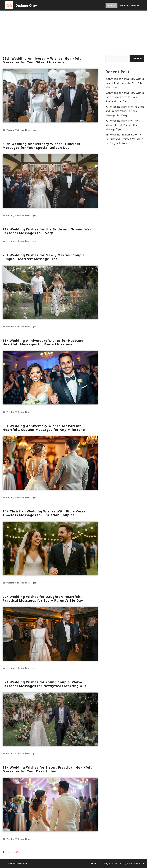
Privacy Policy (126, 864)
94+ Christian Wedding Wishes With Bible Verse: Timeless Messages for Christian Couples (45, 513)
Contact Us (139, 864)
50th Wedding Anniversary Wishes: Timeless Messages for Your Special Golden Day (41, 146)
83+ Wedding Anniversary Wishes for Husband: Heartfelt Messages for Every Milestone (44, 342)
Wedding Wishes (130, 5)
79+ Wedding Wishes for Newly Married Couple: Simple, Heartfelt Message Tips (44, 257)
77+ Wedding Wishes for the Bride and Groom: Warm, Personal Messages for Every (49, 231)
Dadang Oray (26, 5)
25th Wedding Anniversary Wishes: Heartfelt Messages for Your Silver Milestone (42, 60)
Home (111, 5)
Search (137, 58)
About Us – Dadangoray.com (104, 864)
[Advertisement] (73, 30)
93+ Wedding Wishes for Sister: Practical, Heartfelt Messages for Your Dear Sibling (47, 769)
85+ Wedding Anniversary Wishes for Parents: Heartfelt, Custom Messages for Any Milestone (44, 428)
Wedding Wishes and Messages (21, 130)
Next (17, 852)
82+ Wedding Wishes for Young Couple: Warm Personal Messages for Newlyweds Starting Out (44, 684)
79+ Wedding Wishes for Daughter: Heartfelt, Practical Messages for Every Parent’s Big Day (43, 598)
